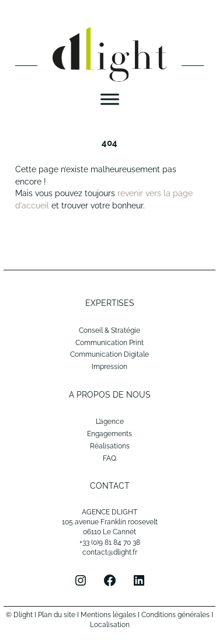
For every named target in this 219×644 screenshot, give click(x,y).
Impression (109, 367)
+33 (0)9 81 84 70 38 (110, 542)
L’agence (110, 422)
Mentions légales (108, 615)
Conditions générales (175, 615)
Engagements (109, 434)
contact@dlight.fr (110, 552)
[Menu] (110, 100)
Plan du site (57, 615)
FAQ (109, 458)
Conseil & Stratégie (109, 330)
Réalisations (110, 446)
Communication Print (109, 343)
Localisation (110, 625)
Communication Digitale (109, 354)
